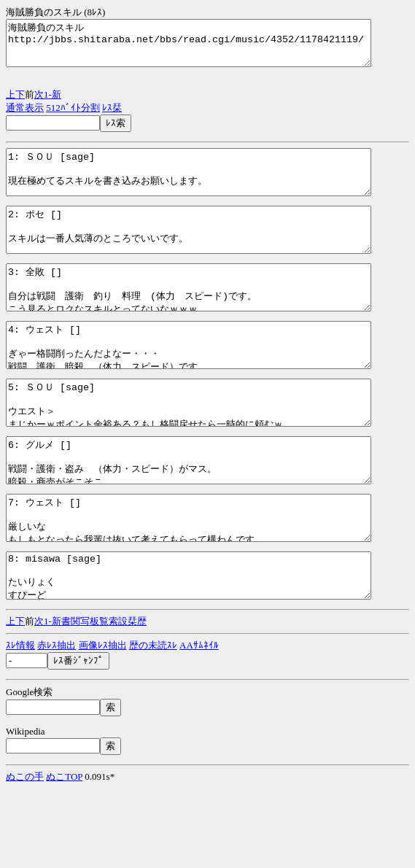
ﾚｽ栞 (112, 116)
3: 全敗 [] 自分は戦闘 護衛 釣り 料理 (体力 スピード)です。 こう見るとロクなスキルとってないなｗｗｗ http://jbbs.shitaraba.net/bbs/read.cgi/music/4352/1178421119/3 (210, 318)
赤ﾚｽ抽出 (57, 724)
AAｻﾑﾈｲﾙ (199, 724)
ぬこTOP (64, 855)
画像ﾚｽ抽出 (103, 724)
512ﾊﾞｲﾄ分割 (73, 116)
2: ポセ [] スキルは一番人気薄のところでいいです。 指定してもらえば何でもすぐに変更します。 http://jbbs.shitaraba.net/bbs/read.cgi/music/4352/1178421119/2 (210, 252)
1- (48, 103)
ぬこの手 (25, 855)
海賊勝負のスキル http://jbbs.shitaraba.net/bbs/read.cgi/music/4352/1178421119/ (210, 47)
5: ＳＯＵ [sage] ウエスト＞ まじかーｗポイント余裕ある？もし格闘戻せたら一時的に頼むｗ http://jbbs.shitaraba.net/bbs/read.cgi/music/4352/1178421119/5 (210, 451)
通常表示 (25, 116)
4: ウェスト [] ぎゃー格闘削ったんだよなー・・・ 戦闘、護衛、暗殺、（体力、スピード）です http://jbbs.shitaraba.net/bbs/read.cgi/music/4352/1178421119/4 (210, 384)
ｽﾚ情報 (20, 724)
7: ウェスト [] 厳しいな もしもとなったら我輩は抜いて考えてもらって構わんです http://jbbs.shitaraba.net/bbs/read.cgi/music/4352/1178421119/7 (210, 584)
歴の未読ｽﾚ (153, 724)
